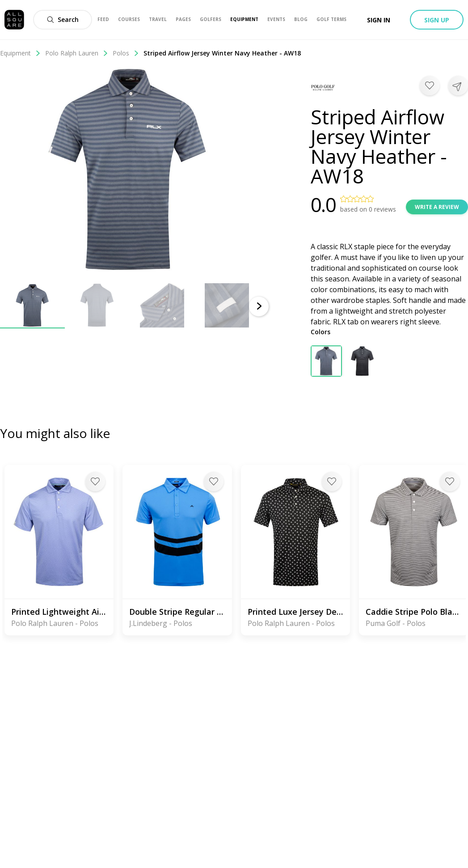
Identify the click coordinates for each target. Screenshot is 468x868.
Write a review (437, 207)
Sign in (379, 20)
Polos (126, 53)
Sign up (437, 20)
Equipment (20, 53)
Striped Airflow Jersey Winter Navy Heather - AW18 (222, 53)
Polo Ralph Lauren (77, 53)
